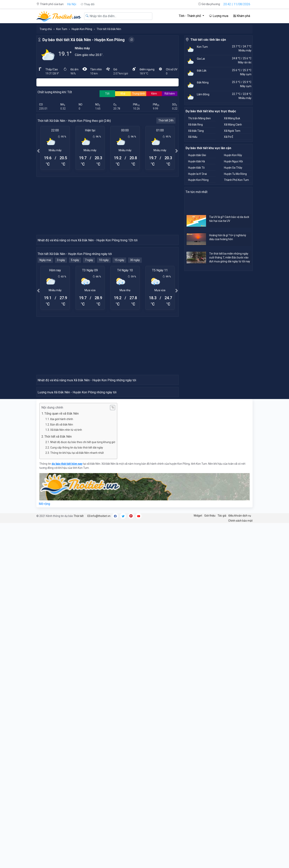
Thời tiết (79, 726)
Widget (198, 726)
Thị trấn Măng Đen (199, 118)
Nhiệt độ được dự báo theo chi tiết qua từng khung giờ (83, 652)
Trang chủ (46, 29)
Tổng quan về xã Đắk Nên (62, 623)
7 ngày (89, 330)
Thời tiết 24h (166, 120)
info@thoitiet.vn (99, 726)
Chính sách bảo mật (240, 731)
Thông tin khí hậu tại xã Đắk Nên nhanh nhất (77, 663)
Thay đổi (88, 4)
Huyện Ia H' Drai (197, 174)
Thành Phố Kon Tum (236, 180)
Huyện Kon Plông (82, 29)
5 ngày (75, 330)
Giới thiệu (210, 726)
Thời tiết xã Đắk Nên (58, 646)
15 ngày (119, 330)
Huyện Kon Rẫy (233, 155)
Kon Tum (62, 29)
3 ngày (61, 330)
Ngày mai (45, 330)
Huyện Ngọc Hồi (233, 161)
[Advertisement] (107, 206)
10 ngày (104, 330)
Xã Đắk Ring (195, 125)
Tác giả (222, 726)
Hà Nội (72, 4)
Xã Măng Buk (232, 118)
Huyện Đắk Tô (196, 168)
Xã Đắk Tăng (196, 131)
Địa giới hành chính (62, 629)
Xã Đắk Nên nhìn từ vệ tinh (66, 640)
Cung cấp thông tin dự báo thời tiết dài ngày (77, 657)
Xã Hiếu (193, 137)
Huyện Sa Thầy (233, 168)
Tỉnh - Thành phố (190, 16)
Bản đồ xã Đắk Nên (62, 634)
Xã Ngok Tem (232, 131)
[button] (38, 151)
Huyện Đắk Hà (196, 161)
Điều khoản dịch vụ (240, 726)
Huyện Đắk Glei (197, 155)
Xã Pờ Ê (229, 137)
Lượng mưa (219, 16)
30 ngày (135, 330)
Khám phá (242, 16)
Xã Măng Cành (233, 125)
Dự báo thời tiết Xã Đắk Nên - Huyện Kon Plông (84, 40)
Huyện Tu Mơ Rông (235, 174)
